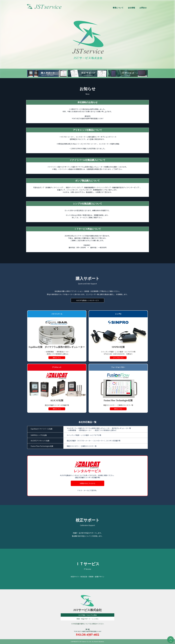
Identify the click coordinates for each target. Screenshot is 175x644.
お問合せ (143, 8)
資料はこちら (57, 358)
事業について (118, 8)
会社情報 (131, 8)
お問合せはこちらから (87, 483)
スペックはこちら (118, 358)
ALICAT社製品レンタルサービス (88, 300)
